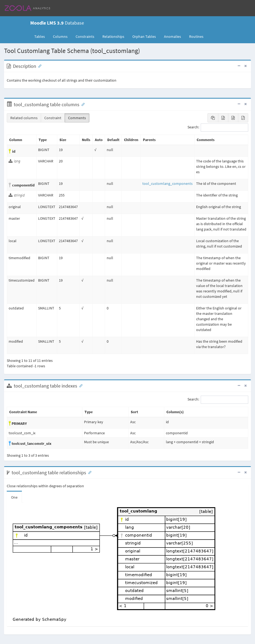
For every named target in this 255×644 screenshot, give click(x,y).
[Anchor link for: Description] (39, 66)
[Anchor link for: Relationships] (89, 472)
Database (57, 23)
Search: (218, 128)
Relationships (113, 36)
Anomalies (172, 36)
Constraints (85, 36)
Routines (196, 36)
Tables (42, 36)
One (14, 497)
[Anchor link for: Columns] (82, 104)
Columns (60, 36)
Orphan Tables (144, 36)
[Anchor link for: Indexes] (80, 385)
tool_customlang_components (167, 183)
